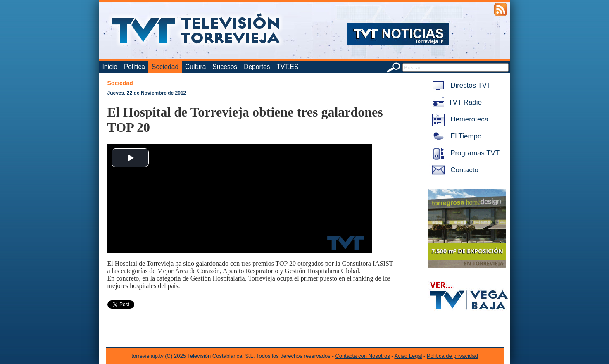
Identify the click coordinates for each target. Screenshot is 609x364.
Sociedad (165, 67)
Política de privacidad (452, 356)
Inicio (110, 67)
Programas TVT (464, 153)
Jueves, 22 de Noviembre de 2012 (147, 93)
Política (134, 67)
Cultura (195, 67)
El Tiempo (455, 136)
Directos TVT (460, 85)
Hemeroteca (459, 119)
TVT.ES (287, 67)
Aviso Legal (408, 356)
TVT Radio (455, 102)
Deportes (257, 67)
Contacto (454, 170)
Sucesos (225, 67)
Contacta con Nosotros (362, 356)
